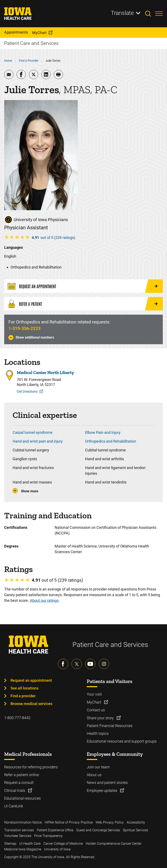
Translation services (19, 830)
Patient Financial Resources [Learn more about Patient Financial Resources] (110, 726)
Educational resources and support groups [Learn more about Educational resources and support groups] (122, 741)
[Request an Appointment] (83, 286)
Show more (30, 491)
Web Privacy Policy (110, 822)
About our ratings (44, 600)
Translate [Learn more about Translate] (122, 13)
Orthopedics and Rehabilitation (111, 441)
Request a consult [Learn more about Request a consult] (19, 783)
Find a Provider (29, 61)
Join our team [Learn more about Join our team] (98, 767)
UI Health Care (30, 844)
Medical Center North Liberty (45, 373)
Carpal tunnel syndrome (33, 432)
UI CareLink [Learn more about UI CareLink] (14, 806)
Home (8, 61)
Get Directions (27, 392)
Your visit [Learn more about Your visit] (94, 694)
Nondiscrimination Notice (23, 822)
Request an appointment (31, 680)
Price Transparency (48, 836)
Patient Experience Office (55, 830)
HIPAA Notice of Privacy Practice (69, 822)
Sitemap (10, 844)
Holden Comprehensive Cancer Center (114, 844)
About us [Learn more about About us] (94, 775)
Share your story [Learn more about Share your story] (101, 718)
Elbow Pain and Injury (103, 432)
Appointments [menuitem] (16, 32)
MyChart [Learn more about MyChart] (94, 702)
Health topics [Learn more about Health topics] (98, 733)
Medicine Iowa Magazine (23, 849)
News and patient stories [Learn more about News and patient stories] (107, 783)
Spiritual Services (135, 830)
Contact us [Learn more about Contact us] (96, 710)
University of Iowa (57, 849)
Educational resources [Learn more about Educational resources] (22, 798)
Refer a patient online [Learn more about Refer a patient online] (22, 775)
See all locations (24, 688)
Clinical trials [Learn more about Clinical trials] (15, 790)
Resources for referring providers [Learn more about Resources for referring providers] (31, 767)
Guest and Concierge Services (98, 830)
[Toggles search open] (150, 14)
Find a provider (23, 696)
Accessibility (136, 822)
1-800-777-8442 (17, 718)
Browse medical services (31, 704)
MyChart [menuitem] (39, 33)
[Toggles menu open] (159, 14)
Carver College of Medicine (63, 844)
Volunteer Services (18, 836)
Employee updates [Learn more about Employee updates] (102, 790)
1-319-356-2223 (24, 328)
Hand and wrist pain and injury (38, 441)
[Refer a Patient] (83, 304)
